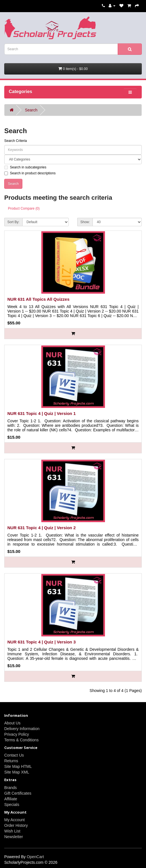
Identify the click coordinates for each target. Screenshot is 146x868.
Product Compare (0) (24, 208)
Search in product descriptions (30, 173)
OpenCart (35, 857)
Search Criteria (16, 141)
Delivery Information (22, 729)
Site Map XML (17, 772)
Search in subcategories (25, 167)
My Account (14, 820)
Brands (10, 788)
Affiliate (11, 799)
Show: (85, 222)
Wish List (12, 831)
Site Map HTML (18, 766)
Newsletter (14, 837)
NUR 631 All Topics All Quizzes (38, 299)
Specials (12, 805)
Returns (11, 761)
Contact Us (14, 755)
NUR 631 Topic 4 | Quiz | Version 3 (42, 642)
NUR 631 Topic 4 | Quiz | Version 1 (42, 413)
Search (31, 110)
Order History (16, 825)
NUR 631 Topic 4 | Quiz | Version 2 (42, 528)
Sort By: (13, 222)
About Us (12, 723)
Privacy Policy (17, 734)
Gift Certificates (18, 793)
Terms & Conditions (21, 740)
